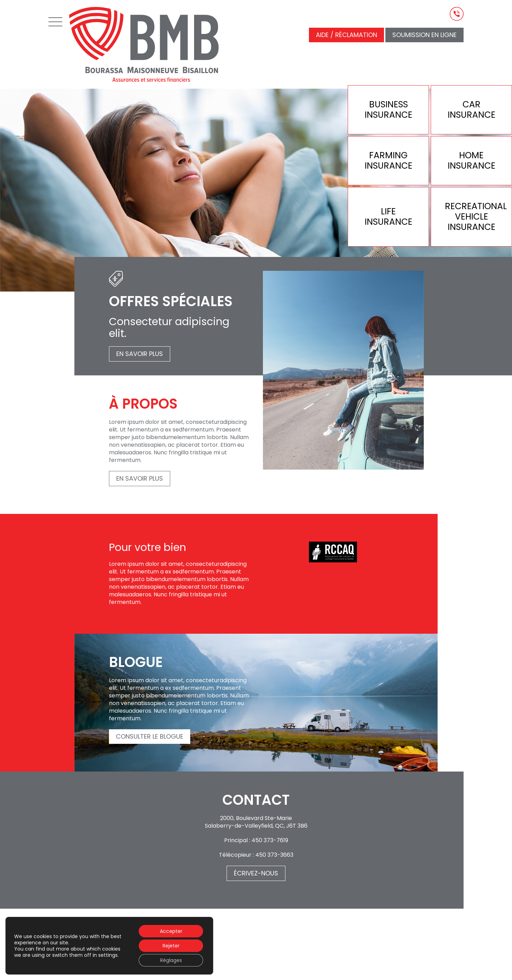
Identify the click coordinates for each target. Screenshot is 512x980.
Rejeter (171, 946)
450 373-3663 (274, 855)
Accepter (171, 931)
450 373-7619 (270, 840)
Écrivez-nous (256, 873)
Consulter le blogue (150, 736)
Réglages (171, 960)
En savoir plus (140, 354)
